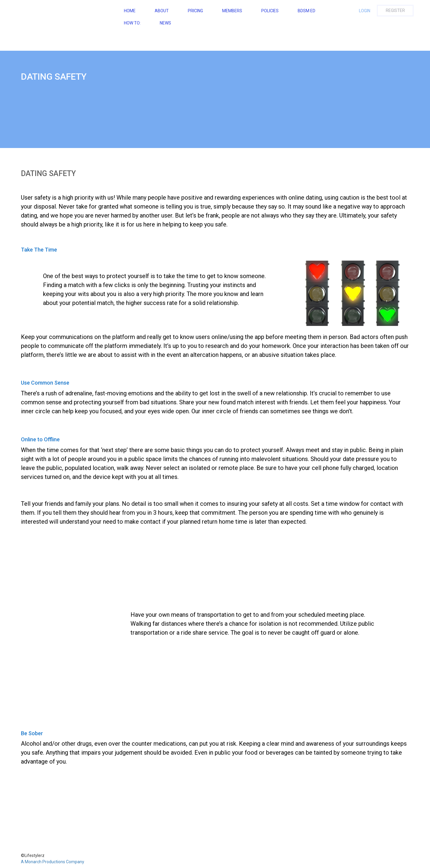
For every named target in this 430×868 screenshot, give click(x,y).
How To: (132, 23)
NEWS (165, 23)
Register (395, 10)
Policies (270, 11)
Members (232, 11)
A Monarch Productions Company (53, 862)
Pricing (195, 11)
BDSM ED (307, 11)
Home (130, 11)
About (162, 11)
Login (365, 11)
